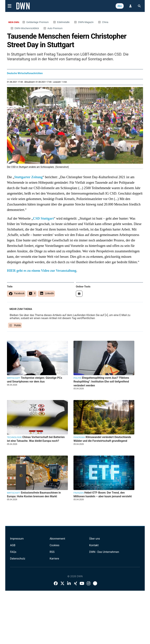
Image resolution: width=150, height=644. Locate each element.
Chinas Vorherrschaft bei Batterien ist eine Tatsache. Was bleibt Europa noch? (36, 439)
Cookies (55, 545)
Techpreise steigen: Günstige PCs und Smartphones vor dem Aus (35, 380)
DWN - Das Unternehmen (104, 552)
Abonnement (57, 539)
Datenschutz (18, 559)
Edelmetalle (63, 22)
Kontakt (94, 545)
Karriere (54, 559)
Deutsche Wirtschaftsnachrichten (25, 73)
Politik (17, 325)
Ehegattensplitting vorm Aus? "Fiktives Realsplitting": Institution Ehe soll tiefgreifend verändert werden (101, 382)
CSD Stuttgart (43, 218)
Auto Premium (55, 28)
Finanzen (79, 493)
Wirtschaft (14, 378)
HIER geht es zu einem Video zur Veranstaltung (42, 271)
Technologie (14, 437)
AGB (13, 545)
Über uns (94, 539)
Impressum (17, 539)
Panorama (79, 437)
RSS (52, 552)
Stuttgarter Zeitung (28, 177)
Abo (120, 6)
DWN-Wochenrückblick (27, 28)
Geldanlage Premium (38, 22)
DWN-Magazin (86, 22)
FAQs (13, 552)
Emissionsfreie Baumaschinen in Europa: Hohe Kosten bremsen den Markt (34, 494)
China (105, 22)
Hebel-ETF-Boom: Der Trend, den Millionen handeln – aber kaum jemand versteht (103, 494)
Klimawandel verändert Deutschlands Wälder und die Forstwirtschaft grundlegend (102, 439)
